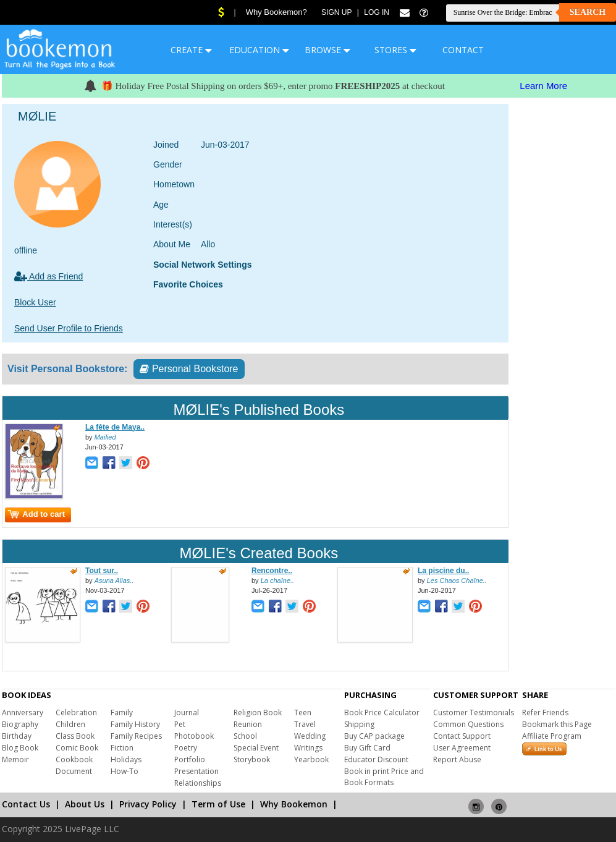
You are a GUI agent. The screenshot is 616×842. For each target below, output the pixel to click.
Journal (187, 712)
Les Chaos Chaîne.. (457, 580)
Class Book (75, 736)
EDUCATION (259, 50)
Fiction (122, 748)
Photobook (194, 736)
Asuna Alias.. (114, 580)
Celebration (76, 712)
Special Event (256, 748)
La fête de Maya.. (115, 427)
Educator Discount (376, 759)
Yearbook (311, 759)
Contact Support (462, 736)
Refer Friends (545, 712)
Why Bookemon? (276, 12)
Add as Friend (49, 276)
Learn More (543, 86)
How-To (124, 771)
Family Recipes (136, 736)
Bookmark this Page (557, 724)
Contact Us (26, 804)
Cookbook (74, 759)
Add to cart (36, 514)
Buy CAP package (374, 736)
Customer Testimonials (474, 712)
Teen (303, 712)
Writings (308, 748)
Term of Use (218, 804)
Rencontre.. (272, 571)
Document (74, 771)
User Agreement (462, 748)
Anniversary (23, 712)
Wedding (310, 736)
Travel (305, 724)
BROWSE (327, 50)
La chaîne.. (277, 580)
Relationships (198, 783)
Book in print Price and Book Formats (384, 777)
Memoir (15, 759)
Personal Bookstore (189, 369)
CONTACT (463, 50)
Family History (135, 724)
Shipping (359, 724)
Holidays (126, 759)
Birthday (17, 736)
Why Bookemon (294, 804)
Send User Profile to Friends (69, 328)
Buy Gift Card (367, 748)
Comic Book (77, 748)
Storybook (252, 759)
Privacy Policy (148, 804)
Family (122, 712)
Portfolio (190, 759)
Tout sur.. (102, 571)
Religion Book (258, 712)
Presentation (196, 771)
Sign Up (336, 12)
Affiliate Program (552, 736)
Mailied (105, 437)
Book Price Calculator (382, 712)
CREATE (191, 50)
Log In (377, 12)
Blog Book (20, 748)
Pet (180, 724)
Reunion (248, 724)
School (245, 736)
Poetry (186, 748)
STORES (395, 50)
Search (588, 12)
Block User (35, 302)
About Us (85, 804)
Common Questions (468, 724)
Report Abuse (457, 759)
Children (70, 724)
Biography (20, 724)
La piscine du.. (443, 571)
